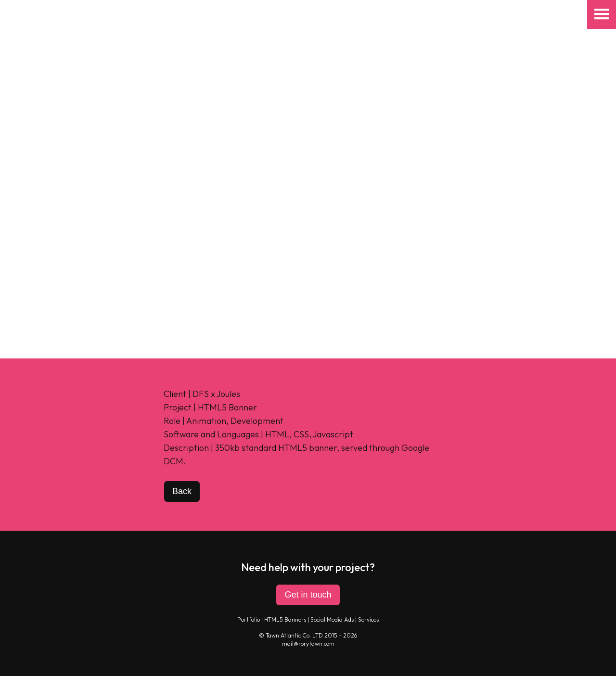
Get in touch (308, 595)
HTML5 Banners (285, 619)
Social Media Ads (332, 619)
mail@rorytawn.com (308, 644)
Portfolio (249, 619)
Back (182, 491)
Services (368, 619)
